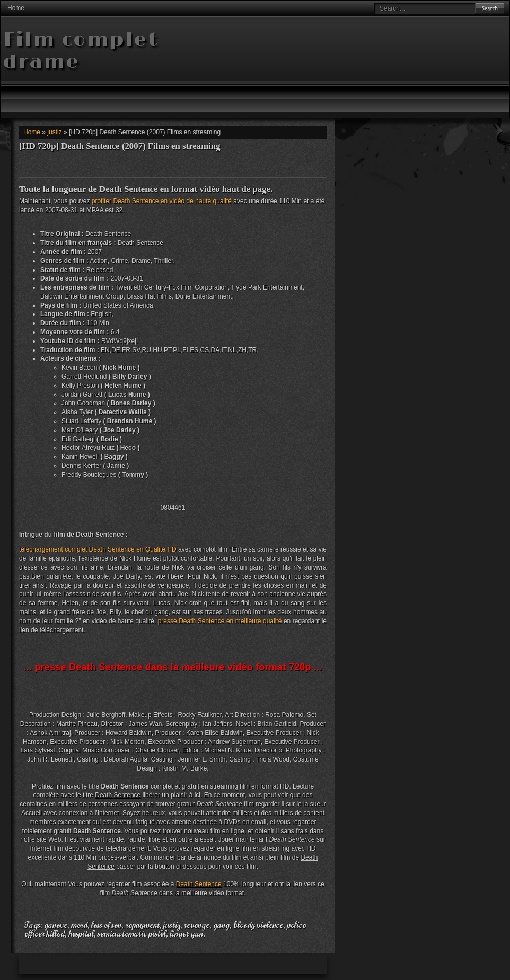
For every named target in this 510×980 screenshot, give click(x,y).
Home (16, 8)
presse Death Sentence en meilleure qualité (220, 621)
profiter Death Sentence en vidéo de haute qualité (162, 201)
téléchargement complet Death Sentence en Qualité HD (98, 549)
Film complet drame (81, 51)
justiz (54, 132)
